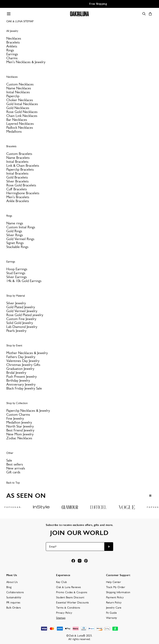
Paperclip (13, 96)
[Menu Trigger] (9, 14)
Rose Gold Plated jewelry (25, 315)
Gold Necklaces (18, 108)
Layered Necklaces (20, 124)
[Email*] (75, 547)
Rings (10, 50)
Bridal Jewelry (16, 373)
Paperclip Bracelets (20, 169)
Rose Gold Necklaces (22, 112)
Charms (12, 58)
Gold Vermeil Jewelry (22, 311)
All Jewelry (12, 31)
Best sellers (15, 464)
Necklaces (14, 38)
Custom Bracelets (19, 154)
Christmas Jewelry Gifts (23, 365)
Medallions (14, 131)
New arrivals (16, 468)
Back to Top (13, 483)
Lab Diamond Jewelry (22, 327)
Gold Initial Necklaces (22, 104)
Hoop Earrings (17, 269)
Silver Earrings (17, 277)
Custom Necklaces (20, 84)
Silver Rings (15, 235)
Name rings (15, 223)
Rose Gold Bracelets (21, 185)
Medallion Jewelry (19, 422)
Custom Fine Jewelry (21, 319)
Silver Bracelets (17, 181)
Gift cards (13, 472)
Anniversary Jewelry (21, 384)
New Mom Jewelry (20, 434)
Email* (53, 547)
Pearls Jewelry (16, 331)
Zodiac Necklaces (19, 438)
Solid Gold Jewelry (20, 323)
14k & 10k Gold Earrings (24, 281)
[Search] (144, 14)
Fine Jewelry (15, 418)
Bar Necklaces (17, 120)
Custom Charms (18, 415)
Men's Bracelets (18, 197)
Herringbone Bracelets (23, 193)
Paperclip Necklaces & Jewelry (28, 411)
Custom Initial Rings (21, 227)
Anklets (12, 46)
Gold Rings (14, 231)
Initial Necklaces (18, 92)
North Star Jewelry (20, 426)
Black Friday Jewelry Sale (24, 388)
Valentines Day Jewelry (23, 361)
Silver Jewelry (16, 303)
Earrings (12, 54)
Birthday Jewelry (18, 380)
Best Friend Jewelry (20, 430)
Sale (9, 460)
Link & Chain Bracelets (23, 166)
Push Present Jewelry (22, 377)
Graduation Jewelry (20, 369)
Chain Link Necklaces (22, 116)
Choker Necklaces (20, 100)
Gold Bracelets (17, 177)
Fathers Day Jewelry (21, 357)
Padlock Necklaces (20, 128)
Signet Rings (15, 243)
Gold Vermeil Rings (20, 239)
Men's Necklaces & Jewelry (26, 62)
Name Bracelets (18, 158)
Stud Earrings (16, 273)
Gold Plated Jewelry (21, 307)
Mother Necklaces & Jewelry (27, 353)
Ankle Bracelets (18, 201)
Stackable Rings (17, 247)
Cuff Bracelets (17, 189)
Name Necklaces (19, 88)
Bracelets (13, 42)
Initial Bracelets (17, 162)
